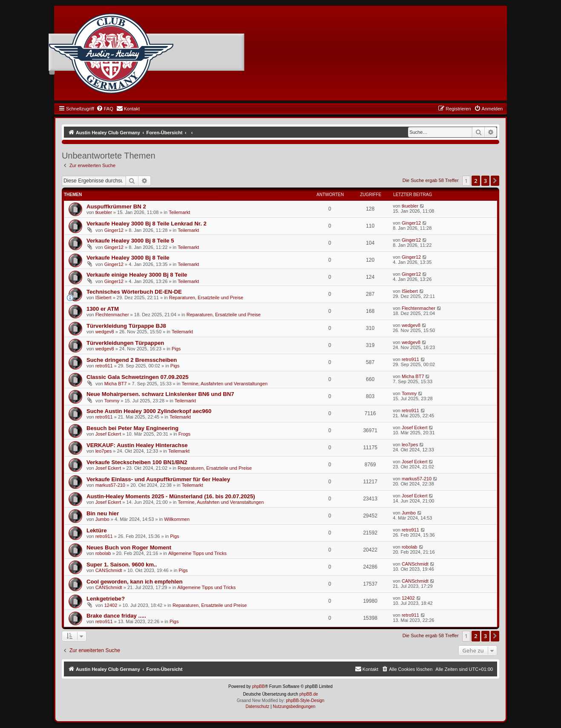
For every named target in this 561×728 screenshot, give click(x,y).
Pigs (176, 349)
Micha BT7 (116, 384)
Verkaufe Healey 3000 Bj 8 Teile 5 (130, 241)
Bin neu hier (103, 513)
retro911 (104, 366)
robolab (103, 553)
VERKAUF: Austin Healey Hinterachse (137, 445)
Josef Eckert (108, 434)
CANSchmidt (109, 570)
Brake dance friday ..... (116, 616)
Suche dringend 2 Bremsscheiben (132, 360)
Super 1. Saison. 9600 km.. (122, 565)
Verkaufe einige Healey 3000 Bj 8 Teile (137, 275)
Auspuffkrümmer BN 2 (116, 207)
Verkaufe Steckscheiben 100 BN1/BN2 (137, 462)
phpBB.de (309, 694)
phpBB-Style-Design (305, 701)
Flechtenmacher (112, 315)
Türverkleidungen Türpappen (125, 343)
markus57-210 (110, 485)
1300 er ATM (103, 309)
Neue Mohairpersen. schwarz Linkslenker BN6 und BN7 (160, 394)
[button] (495, 181)
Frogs (184, 434)
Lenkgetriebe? (106, 599)
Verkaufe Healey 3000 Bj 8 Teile (128, 258)
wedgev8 (105, 332)
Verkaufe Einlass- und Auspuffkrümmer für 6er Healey (158, 479)
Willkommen (177, 519)
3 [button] (485, 181)
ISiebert (104, 298)
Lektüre (97, 530)
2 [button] (476, 181)
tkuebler (104, 212)
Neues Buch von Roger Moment (129, 547)
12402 (111, 605)
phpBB (259, 686)
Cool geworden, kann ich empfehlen (135, 582)
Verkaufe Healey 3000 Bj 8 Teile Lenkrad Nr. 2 (147, 224)
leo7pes (104, 451)
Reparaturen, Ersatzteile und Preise (206, 298)
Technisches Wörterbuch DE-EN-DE (134, 292)
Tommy (112, 401)
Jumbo (102, 519)
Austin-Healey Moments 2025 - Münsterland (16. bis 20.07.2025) (171, 496)
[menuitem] (105, 109)
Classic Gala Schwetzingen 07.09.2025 (138, 377)
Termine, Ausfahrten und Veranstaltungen (224, 384)
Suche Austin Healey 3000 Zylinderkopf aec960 (149, 411)
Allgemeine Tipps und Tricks (197, 553)
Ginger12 (114, 230)
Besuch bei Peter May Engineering (132, 428)
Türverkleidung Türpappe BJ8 (126, 326)
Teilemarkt (179, 212)
